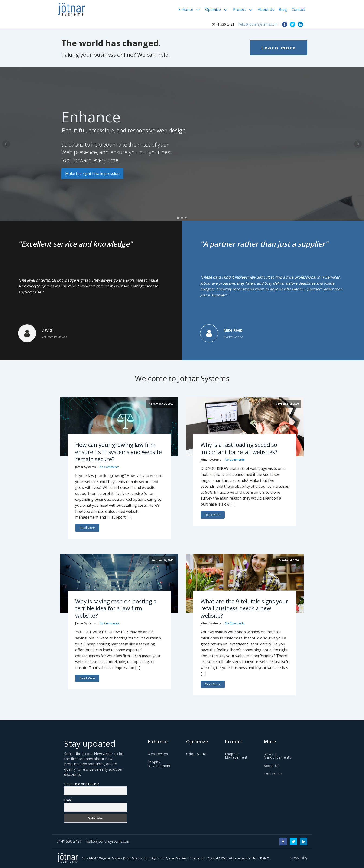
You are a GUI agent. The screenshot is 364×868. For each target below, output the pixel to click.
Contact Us (273, 774)
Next (358, 144)
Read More (87, 528)
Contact (298, 10)
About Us (266, 10)
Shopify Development (159, 764)
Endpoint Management (236, 756)
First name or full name (82, 784)
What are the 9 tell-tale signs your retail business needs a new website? (244, 608)
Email (68, 800)
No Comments (109, 467)
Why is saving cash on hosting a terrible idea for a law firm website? (116, 608)
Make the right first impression (92, 174)
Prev (6, 144)
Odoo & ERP (197, 754)
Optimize (217, 10)
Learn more (279, 48)
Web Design (158, 754)
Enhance (189, 10)
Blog (283, 10)
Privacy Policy (299, 858)
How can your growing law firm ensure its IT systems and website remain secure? (119, 452)
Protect (243, 10)
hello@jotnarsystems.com (258, 24)
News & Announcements (278, 756)
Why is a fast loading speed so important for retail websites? (239, 448)
